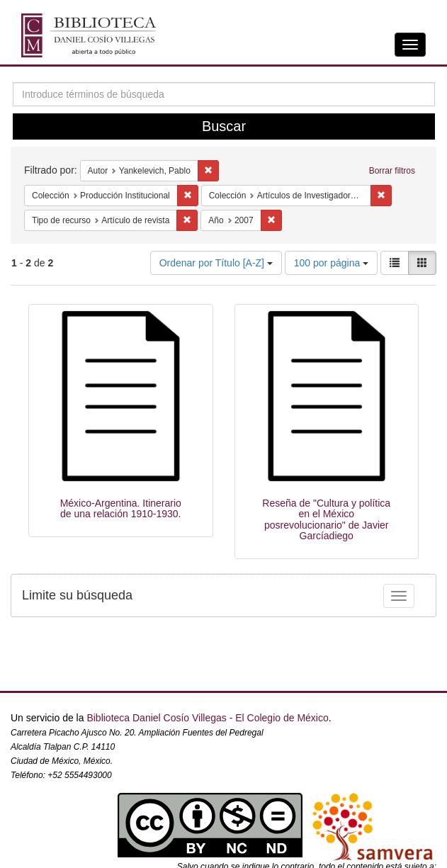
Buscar (224, 126)
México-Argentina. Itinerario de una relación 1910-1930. (121, 508)
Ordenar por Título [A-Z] (216, 263)
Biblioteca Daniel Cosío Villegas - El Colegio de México (207, 718)
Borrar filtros (392, 171)
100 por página (331, 263)
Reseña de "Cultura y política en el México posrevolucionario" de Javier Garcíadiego (326, 519)
